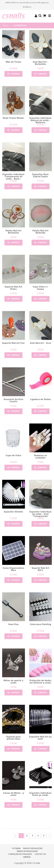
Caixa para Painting (40, 624)
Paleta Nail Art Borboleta (13, 232)
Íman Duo (14, 624)
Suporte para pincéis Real (13, 738)
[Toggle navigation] (50, 16)
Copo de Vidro (14, 455)
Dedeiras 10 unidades (40, 457)
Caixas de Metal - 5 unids (13, 794)
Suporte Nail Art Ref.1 (40, 569)
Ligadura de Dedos (40, 399)
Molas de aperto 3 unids (13, 682)
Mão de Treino (13, 62)
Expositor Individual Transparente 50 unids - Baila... (14, 177)
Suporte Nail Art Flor (13, 343)
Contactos (40, 854)
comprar (13, 74)
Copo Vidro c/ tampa (40, 288)
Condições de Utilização (20, 854)
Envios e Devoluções (33, 848)
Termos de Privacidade (27, 851)
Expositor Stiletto (13, 512)
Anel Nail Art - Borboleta (41, 63)
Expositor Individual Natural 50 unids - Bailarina (40, 120)
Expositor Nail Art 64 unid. (40, 738)
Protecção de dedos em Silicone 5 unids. (40, 682)
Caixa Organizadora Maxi (13, 569)
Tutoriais (16, 848)
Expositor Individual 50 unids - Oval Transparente (40, 514)
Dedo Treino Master (14, 118)
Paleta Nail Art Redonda (41, 232)
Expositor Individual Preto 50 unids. (40, 794)
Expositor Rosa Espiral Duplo (40, 175)
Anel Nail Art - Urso (41, 343)
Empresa (27, 857)
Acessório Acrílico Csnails (13, 400)
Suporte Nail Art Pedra (14, 288)
